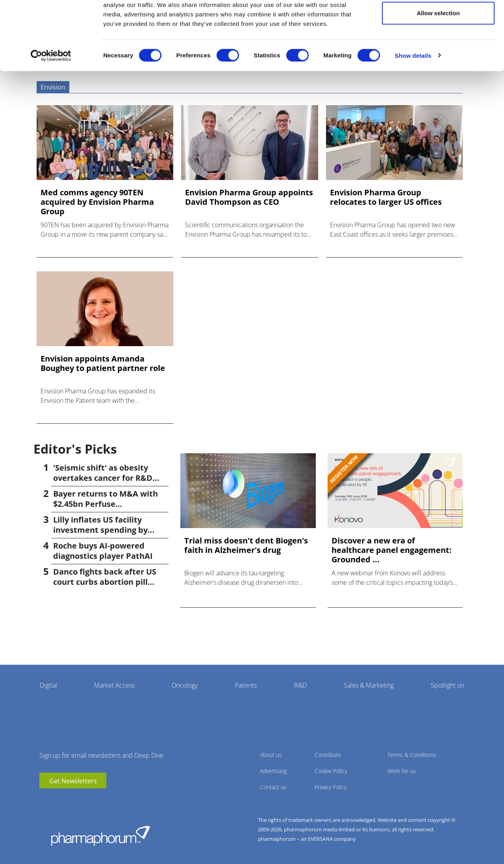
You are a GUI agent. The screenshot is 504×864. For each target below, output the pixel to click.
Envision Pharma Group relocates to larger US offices (386, 197)
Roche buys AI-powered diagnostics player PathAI (103, 551)
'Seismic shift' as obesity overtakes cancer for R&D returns (103, 478)
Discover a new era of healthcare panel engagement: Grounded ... (392, 550)
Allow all (438, 21)
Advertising (273, 771)
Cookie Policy (331, 771)
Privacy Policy (331, 787)
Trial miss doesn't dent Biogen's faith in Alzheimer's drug (246, 545)
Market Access (114, 685)
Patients (246, 685)
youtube (45, 800)
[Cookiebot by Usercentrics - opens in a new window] (51, 89)
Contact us (273, 787)
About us (271, 755)
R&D (300, 685)
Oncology (185, 685)
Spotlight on (447, 685)
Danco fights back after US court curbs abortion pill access (105, 582)
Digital (48, 685)
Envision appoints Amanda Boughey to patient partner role (103, 363)
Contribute (328, 755)
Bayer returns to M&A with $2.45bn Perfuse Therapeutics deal (106, 504)
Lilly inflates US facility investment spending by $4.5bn (100, 530)
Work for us (402, 771)
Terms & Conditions (412, 755)
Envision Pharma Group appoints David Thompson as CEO (249, 197)
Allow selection (438, 47)
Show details (413, 89)
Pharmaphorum (100, 836)
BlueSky (69, 800)
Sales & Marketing (369, 685)
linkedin (57, 800)
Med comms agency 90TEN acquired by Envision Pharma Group (97, 202)
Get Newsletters (73, 781)
